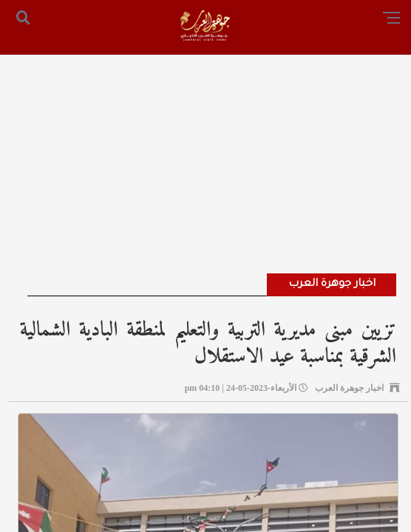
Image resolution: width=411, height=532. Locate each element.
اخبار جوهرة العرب (332, 284)
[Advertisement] (205, 144)
